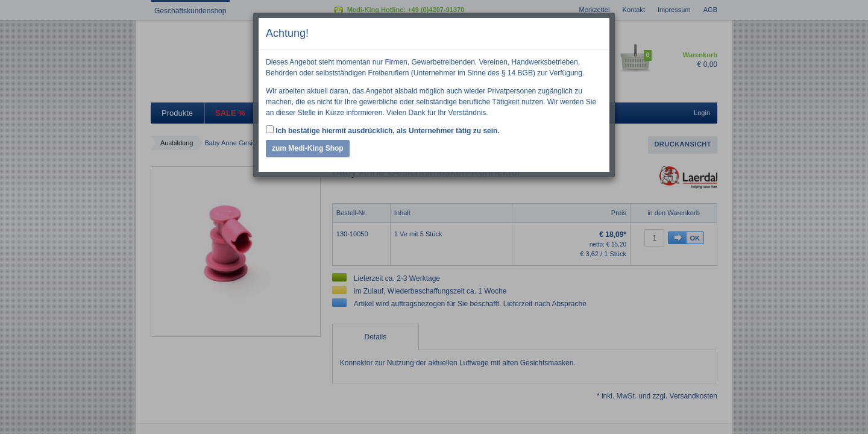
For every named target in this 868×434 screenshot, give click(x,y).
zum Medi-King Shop (308, 148)
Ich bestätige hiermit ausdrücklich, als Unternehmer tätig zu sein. (383, 130)
